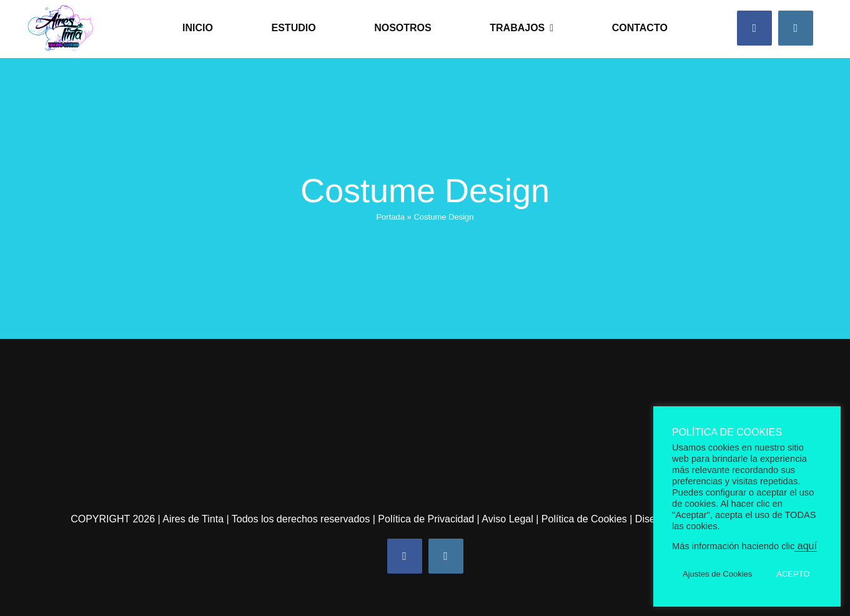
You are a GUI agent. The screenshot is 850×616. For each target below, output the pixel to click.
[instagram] (796, 28)
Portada (390, 217)
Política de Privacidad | (430, 519)
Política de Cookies (584, 519)
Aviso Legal (507, 519)
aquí (806, 546)
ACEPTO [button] (793, 574)
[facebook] (754, 28)
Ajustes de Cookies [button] (717, 574)
